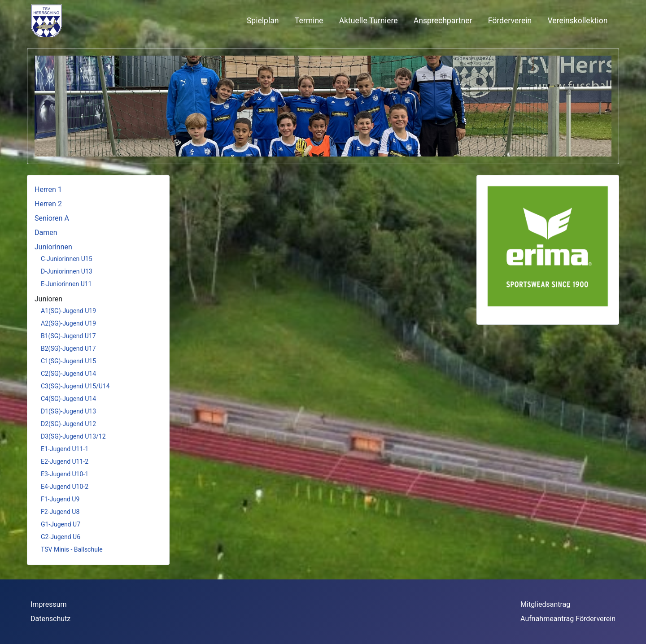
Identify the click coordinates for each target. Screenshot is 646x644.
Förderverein (510, 21)
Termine (309, 21)
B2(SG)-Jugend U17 (68, 348)
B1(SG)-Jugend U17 (68, 336)
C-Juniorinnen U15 (67, 259)
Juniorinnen (53, 247)
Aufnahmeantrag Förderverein (568, 619)
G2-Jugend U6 (61, 537)
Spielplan (263, 21)
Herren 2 (48, 204)
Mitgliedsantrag (545, 604)
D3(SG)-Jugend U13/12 (73, 436)
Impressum (49, 604)
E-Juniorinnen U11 (66, 284)
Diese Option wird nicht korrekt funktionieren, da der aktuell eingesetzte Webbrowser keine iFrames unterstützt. (323, 339)
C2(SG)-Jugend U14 (68, 374)
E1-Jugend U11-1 (65, 449)
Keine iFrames (104, 20)
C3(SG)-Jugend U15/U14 (75, 386)
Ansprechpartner (443, 21)
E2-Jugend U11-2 (65, 461)
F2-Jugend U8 (60, 512)
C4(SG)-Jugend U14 (68, 399)
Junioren (48, 299)
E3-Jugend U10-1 (65, 474)
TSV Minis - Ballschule (72, 549)
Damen (46, 233)
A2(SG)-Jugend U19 (68, 323)
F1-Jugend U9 (60, 499)
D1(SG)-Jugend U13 (68, 411)
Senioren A (52, 218)
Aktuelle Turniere (369, 21)
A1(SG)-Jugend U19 (68, 311)
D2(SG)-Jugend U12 (68, 424)
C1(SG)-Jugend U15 (68, 361)
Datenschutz (50, 619)
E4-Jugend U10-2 (65, 487)
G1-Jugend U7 (61, 524)
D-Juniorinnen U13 (67, 271)
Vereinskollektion (578, 21)
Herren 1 (48, 189)
